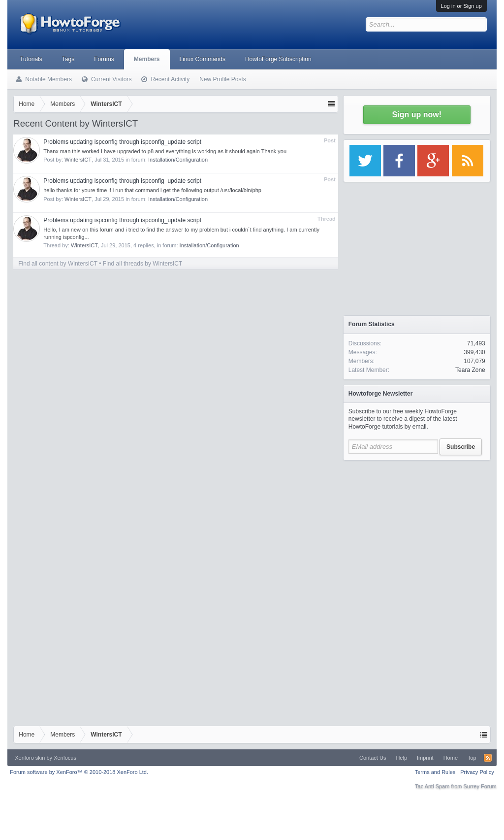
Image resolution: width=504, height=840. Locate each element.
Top (472, 758)
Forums (104, 59)
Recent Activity (170, 79)
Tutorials (31, 59)
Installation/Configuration (178, 160)
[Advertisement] (417, 527)
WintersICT (78, 160)
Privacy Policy (477, 772)
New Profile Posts (223, 79)
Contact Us (373, 758)
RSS (488, 758)
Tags (68, 59)
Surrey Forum (480, 786)
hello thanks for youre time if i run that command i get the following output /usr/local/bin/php (152, 190)
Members (147, 59)
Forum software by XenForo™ (79, 772)
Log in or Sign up (461, 6)
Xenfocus (65, 758)
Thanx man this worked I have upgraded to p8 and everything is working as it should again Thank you (165, 151)
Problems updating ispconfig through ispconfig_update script (122, 142)
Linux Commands (203, 59)
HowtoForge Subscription (278, 59)
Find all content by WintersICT (58, 264)
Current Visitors (111, 79)
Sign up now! (417, 115)
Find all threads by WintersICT (142, 264)
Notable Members (48, 79)
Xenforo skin (30, 758)
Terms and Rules (435, 772)
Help (401, 758)
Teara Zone (470, 370)
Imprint (425, 758)
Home (451, 758)
